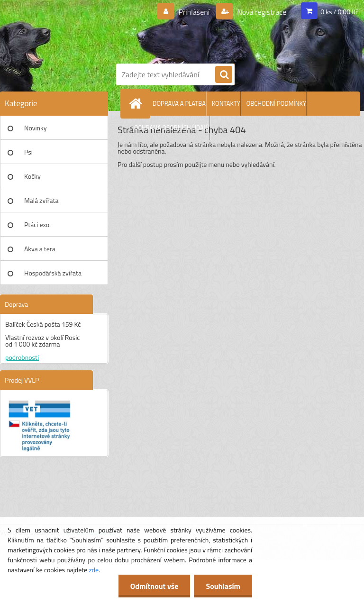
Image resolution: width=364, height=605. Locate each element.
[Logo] (237, 30)
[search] (224, 75)
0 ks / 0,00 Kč (339, 12)
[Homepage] (137, 103)
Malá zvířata (41, 200)
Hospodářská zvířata (53, 273)
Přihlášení (194, 12)
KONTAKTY (226, 103)
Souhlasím (223, 586)
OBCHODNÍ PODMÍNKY (276, 103)
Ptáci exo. (37, 225)
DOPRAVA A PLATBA (179, 103)
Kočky (32, 176)
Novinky (35, 128)
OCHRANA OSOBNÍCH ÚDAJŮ (172, 128)
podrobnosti (22, 357)
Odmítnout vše (155, 586)
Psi (28, 152)
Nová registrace (261, 12)
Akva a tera (40, 249)
